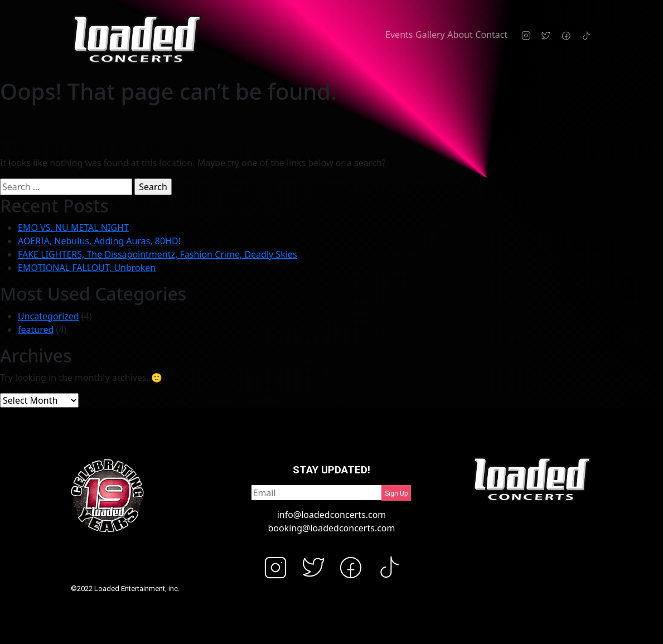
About (460, 35)
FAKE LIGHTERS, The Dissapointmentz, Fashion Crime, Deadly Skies (158, 254)
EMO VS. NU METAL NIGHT (73, 227)
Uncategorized (49, 316)
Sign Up (396, 493)
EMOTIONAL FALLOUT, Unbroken (87, 268)
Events (399, 35)
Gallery (430, 35)
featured (36, 330)
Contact (491, 35)
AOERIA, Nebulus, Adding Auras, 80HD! (99, 241)
